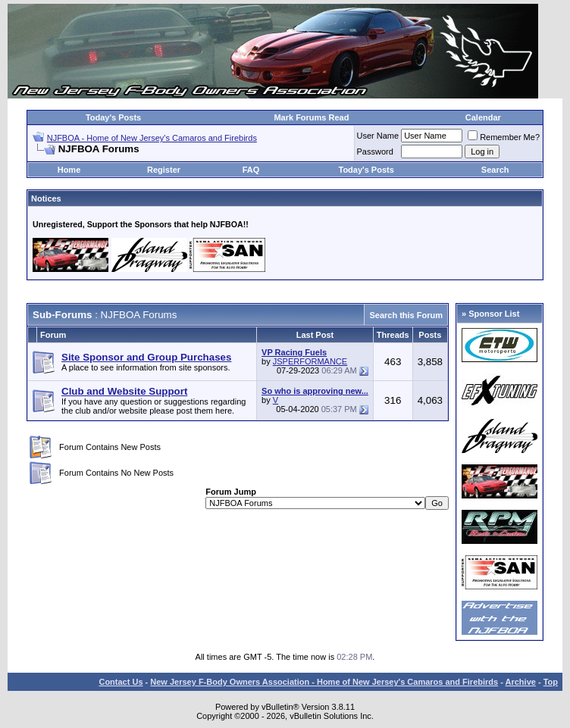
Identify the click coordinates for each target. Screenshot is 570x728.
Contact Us (121, 682)
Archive (521, 682)
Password (375, 152)
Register (164, 170)
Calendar (483, 117)
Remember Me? (504, 137)
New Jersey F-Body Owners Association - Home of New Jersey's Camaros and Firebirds (324, 682)
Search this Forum (406, 315)
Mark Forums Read (311, 117)
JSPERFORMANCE (310, 361)
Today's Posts (113, 117)
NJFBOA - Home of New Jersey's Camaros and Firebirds (152, 138)
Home (69, 170)
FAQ (251, 170)
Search (495, 170)
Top (551, 682)
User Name (378, 136)
